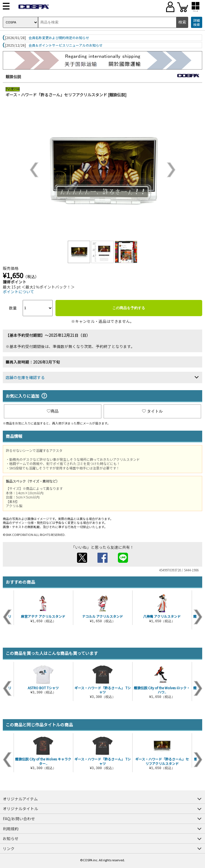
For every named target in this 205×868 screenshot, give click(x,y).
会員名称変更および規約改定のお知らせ (59, 38)
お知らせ (11, 838)
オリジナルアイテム (20, 799)
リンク (9, 848)
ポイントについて (18, 292)
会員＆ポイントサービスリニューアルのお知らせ (66, 45)
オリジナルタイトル (20, 809)
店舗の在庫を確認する (25, 377)
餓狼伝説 (13, 77)
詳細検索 (197, 22)
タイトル (152, 411)
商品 (53, 411)
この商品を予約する (129, 308)
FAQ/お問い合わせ (19, 819)
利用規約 (11, 829)
